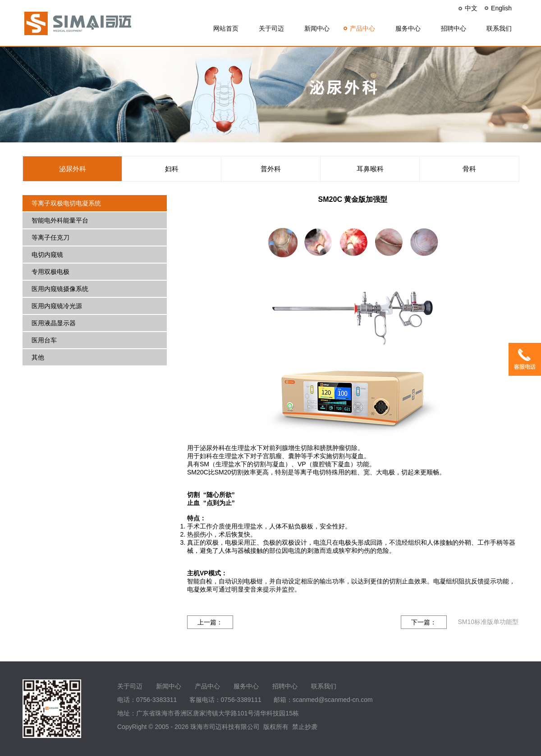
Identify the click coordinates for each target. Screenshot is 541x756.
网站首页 (226, 28)
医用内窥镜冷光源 (57, 306)
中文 (471, 8)
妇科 (172, 169)
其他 (38, 357)
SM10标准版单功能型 (488, 622)
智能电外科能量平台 (60, 220)
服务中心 (408, 28)
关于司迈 (271, 28)
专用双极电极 (50, 272)
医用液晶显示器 (54, 323)
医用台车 (44, 340)
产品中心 (362, 28)
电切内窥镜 (47, 255)
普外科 (271, 169)
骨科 (469, 169)
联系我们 (499, 28)
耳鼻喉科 (370, 169)
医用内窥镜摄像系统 (60, 289)
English (501, 8)
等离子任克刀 (50, 237)
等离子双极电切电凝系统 (66, 203)
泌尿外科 (73, 169)
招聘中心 (454, 28)
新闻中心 (317, 28)
